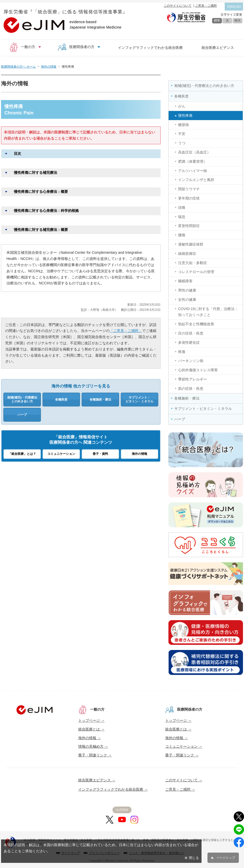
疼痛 (182, 352)
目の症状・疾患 (191, 333)
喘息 (182, 217)
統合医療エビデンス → (97, 780)
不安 (182, 134)
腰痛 (182, 235)
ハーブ (22, 415)
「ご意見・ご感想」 (126, 331)
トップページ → (91, 720)
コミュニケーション (61, 454)
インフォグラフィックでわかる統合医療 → (113, 789)
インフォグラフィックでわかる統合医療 (150, 48)
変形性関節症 (189, 226)
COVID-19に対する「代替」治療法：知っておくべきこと (208, 312)
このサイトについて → (184, 780)
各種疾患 (61, 400)
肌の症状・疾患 (191, 388)
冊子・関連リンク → (95, 755)
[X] (110, 820)
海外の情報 (49, 67)
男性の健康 (187, 290)
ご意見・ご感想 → (180, 789)
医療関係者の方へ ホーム (18, 67)
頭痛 (182, 207)
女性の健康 (187, 300)
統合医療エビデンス (218, 48)
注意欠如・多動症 (193, 263)
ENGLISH (234, 7)
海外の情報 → (90, 738)
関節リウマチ (189, 189)
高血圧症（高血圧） (194, 152)
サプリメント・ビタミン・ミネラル (140, 399)
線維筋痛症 (187, 254)
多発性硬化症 (189, 342)
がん (182, 106)
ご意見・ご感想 (206, 6)
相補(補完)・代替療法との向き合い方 (22, 399)
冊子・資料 (100, 454)
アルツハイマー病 (193, 171)
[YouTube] (122, 820)
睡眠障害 (185, 281)
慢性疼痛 (185, 115)
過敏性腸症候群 (191, 244)
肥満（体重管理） (193, 161)
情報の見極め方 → (93, 746)
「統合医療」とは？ (22, 454)
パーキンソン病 (191, 361)
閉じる (194, 858)
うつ (182, 143)
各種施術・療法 (100, 400)
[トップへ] (34, 710)
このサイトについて (178, 6)
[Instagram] (134, 820)
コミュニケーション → (184, 746)
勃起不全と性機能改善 (196, 324)
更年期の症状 (189, 198)
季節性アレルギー (193, 379)
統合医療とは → (91, 729)
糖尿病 (184, 125)
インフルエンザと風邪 (196, 180)
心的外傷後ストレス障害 (198, 370)
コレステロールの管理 (196, 272)
